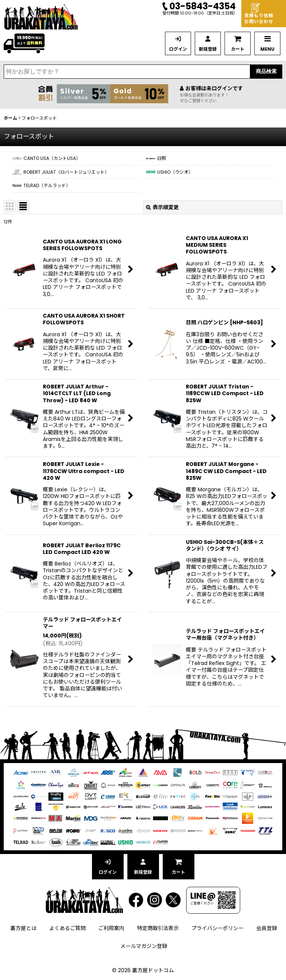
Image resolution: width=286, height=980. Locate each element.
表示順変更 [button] (162, 207)
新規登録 (208, 49)
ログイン (178, 49)
